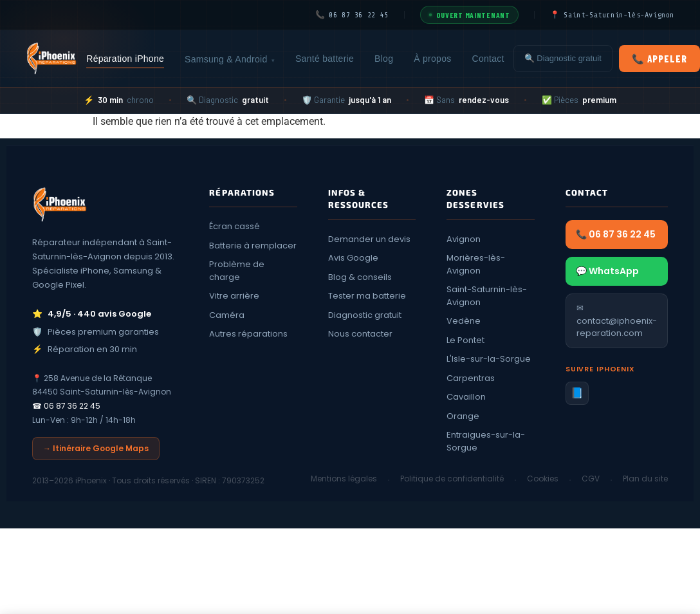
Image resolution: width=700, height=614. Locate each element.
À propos (432, 59)
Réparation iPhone (125, 59)
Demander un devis (369, 239)
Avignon (464, 239)
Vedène (464, 321)
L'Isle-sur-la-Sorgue (489, 359)
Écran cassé (235, 226)
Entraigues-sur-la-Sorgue (486, 441)
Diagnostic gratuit (365, 315)
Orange (463, 416)
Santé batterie (325, 59)
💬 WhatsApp (607, 271)
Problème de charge (237, 271)
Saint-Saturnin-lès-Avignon (487, 296)
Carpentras (471, 378)
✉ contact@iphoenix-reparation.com (617, 321)
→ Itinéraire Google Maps (96, 448)
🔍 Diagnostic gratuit (563, 58)
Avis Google (353, 258)
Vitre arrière (234, 296)
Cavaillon (466, 397)
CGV (591, 479)
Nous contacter (360, 334)
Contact (488, 59)
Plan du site (645, 479)
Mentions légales (344, 479)
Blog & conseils (360, 277)
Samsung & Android (230, 60)
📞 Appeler (659, 59)
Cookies (543, 479)
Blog (384, 59)
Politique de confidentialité (452, 479)
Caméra (227, 315)
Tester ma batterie (367, 296)
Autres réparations (248, 334)
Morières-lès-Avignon (476, 264)
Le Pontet (465, 340)
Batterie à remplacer (253, 246)
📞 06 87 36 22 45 (616, 234)
